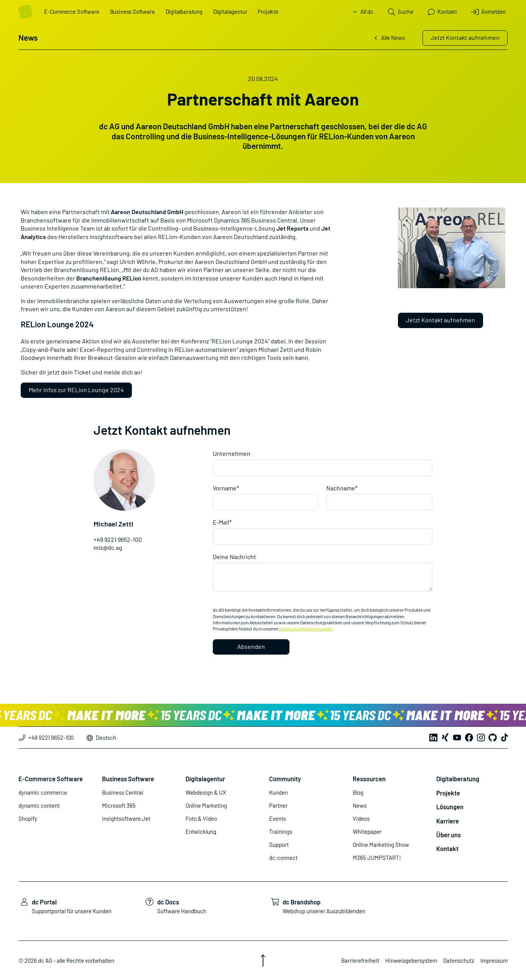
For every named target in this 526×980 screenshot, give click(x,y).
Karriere (448, 821)
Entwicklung (201, 832)
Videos (361, 818)
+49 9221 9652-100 (118, 539)
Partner (278, 805)
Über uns (449, 835)
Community (285, 779)
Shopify (28, 818)
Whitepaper (367, 832)
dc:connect (283, 858)
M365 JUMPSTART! (377, 858)
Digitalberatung (184, 12)
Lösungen (450, 807)
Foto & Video (201, 818)
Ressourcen (369, 779)
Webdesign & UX (206, 792)
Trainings (281, 832)
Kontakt (447, 848)
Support (279, 845)
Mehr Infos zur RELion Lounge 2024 (76, 390)
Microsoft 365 (119, 805)
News (360, 805)
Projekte (268, 12)
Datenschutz (459, 960)
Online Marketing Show (381, 845)
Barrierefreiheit (360, 960)
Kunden (279, 792)
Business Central (122, 792)
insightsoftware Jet (126, 818)
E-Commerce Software (72, 12)
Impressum (494, 960)
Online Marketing (206, 805)
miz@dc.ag (108, 547)
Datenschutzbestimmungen (306, 629)
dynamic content (39, 805)
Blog (358, 792)
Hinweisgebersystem (411, 960)
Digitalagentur (230, 12)
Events (278, 818)
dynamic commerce (43, 792)
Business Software (132, 12)
